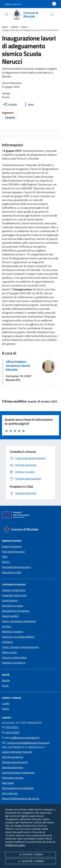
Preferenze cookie (15, 845)
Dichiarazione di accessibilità (18, 788)
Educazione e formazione (16, 611)
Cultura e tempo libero (14, 657)
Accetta (30, 861)
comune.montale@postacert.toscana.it (28, 743)
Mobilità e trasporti (13, 631)
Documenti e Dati (12, 572)
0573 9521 (12, 727)
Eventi (6, 709)
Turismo (6, 626)
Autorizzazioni (10, 600)
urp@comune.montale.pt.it (25, 738)
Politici (6, 562)
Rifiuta (30, 855)
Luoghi (6, 703)
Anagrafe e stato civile (14, 595)
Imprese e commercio (14, 663)
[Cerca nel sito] (52, 15)
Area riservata (10, 793)
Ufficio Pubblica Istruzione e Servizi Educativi (18, 366)
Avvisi (24, 27)
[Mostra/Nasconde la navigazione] (7, 14)
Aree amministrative (13, 552)
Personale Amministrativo (16, 567)
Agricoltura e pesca (13, 606)
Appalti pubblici (10, 616)
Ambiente (7, 642)
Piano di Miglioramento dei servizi (21, 798)
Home (5, 27)
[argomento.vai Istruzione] (10, 117)
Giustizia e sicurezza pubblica (18, 637)
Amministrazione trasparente (18, 772)
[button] (13, 4)
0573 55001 (13, 732)
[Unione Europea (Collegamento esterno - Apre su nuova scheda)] (30, 515)
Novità (14, 27)
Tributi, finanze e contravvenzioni (20, 647)
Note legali (8, 783)
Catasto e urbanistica (14, 590)
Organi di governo (12, 546)
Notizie (6, 680)
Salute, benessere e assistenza (19, 621)
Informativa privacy (13, 778)
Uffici (5, 557)
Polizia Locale (9, 652)
